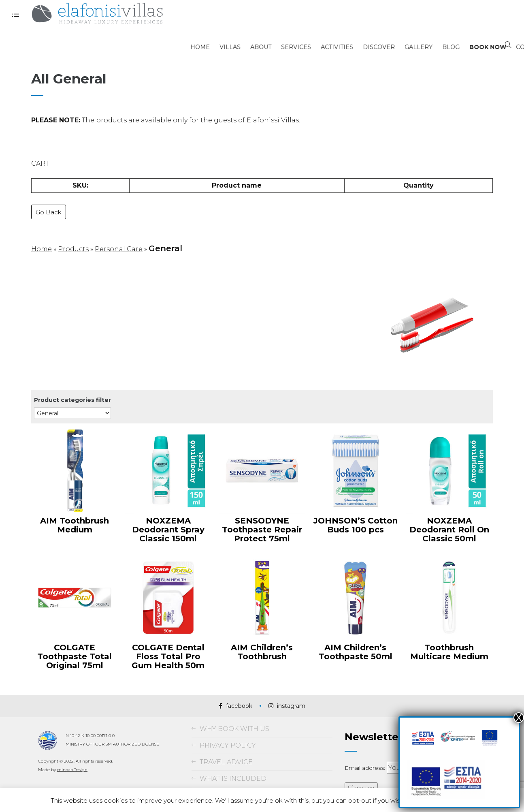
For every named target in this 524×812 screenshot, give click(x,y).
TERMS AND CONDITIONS (243, 787)
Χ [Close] (519, 718)
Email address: (366, 760)
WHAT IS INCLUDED (233, 770)
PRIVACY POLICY (228, 737)
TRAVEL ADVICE (226, 753)
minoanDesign (72, 761)
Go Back (49, 206)
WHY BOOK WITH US (234, 720)
